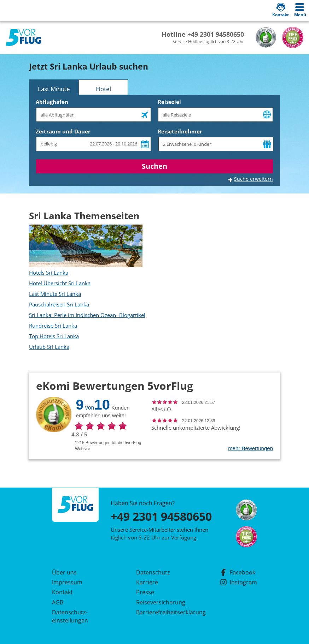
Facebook (238, 572)
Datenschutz (153, 572)
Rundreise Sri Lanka (53, 326)
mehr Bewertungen (250, 448)
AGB (58, 602)
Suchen (154, 166)
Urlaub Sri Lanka (49, 347)
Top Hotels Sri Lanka (54, 336)
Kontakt (62, 592)
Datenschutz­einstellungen (70, 616)
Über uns (64, 572)
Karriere (147, 582)
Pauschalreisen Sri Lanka (59, 304)
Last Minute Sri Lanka (55, 294)
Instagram (238, 582)
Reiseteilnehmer (180, 131)
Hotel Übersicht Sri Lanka (60, 283)
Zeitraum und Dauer (63, 131)
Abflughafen (52, 102)
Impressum (67, 582)
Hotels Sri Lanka (49, 273)
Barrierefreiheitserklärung (163, 612)
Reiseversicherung (161, 602)
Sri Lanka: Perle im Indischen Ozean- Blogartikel (87, 315)
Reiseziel (169, 102)
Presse (145, 592)
